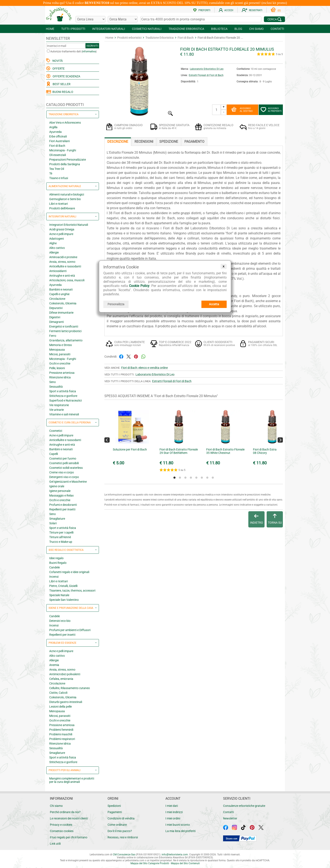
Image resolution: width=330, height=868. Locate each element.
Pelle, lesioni (57, 368)
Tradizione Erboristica (160, 38)
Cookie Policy (139, 286)
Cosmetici (56, 431)
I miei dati (172, 806)
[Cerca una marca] (123, 19)
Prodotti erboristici (129, 38)
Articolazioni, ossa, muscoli (67, 280)
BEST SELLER (61, 84)
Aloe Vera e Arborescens (65, 123)
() (276, 11)
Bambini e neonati (61, 289)
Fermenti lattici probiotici (65, 331)
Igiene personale (60, 491)
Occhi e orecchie (60, 363)
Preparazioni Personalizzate (68, 160)
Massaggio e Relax (61, 495)
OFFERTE (58, 69)
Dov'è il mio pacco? (120, 831)
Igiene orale (57, 486)
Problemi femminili (61, 730)
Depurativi (56, 308)
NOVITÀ (57, 61)
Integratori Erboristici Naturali (69, 225)
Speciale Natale (59, 595)
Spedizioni (114, 806)
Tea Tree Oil (57, 169)
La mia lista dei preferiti (180, 831)
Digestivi (55, 317)
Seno (53, 382)
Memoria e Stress (61, 345)
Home (109, 38)
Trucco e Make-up (61, 542)
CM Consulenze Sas (124, 855)
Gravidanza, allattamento (66, 340)
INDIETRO (257, 519)
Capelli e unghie (59, 294)
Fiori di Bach (57, 146)
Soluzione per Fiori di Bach (130, 449)
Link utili (55, 844)
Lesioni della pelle (61, 707)
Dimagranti (57, 322)
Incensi (54, 577)
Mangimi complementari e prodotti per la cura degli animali (72, 780)
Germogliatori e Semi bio (65, 199)
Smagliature (57, 519)
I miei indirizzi (174, 812)
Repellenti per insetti (62, 509)
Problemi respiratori (62, 739)
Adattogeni (57, 239)
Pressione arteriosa (62, 373)
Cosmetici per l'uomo (63, 458)
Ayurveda (55, 132)
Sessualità (56, 387)
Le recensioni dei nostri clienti (69, 818)
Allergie (54, 252)
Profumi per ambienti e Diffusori (70, 630)
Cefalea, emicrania (61, 679)
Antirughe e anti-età (62, 276)
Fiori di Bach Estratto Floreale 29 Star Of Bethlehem (179, 451)
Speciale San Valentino (64, 600)
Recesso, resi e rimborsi (123, 837)
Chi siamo (56, 806)
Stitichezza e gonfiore (63, 396)
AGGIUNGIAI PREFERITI (271, 110)
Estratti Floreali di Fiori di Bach (206, 75)
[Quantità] (216, 110)
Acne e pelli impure (61, 234)
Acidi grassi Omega (62, 229)
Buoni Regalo (58, 563)
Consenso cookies (62, 831)
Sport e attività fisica (63, 391)
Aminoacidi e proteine (63, 257)
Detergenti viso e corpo (64, 477)
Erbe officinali (58, 136)
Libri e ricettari (59, 204)
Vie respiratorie (59, 405)
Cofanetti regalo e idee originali (69, 572)
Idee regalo (56, 558)
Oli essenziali (58, 155)
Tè (51, 173)
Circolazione (57, 299)
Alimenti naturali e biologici (67, 194)
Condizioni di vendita (121, 818)
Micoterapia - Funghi (63, 150)
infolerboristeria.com (175, 855)
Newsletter (230, 818)
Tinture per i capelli (61, 532)
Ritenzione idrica (60, 377)
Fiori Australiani (59, 141)
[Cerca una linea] (90, 19)
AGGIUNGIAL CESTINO (242, 110)
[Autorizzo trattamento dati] (48, 51)
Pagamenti (115, 812)
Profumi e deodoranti (63, 505)
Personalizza (116, 304)
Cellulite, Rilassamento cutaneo (70, 688)
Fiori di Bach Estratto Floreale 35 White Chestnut (225, 451)
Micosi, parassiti (60, 354)
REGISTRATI (252, 10)
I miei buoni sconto (178, 825)
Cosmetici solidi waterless (66, 468)
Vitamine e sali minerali (64, 414)
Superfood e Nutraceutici (65, 400)
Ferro (53, 336)
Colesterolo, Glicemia (63, 303)
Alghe (53, 243)
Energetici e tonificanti (64, 326)
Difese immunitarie (61, 313)
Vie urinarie (57, 410)
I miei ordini (173, 818)
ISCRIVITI (92, 46)
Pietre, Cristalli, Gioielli (63, 586)
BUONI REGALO (60, 92)
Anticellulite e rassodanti (65, 266)
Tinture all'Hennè (60, 537)
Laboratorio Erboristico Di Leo (207, 69)
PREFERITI (202, 10)
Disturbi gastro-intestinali (66, 702)
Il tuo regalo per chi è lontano (69, 837)
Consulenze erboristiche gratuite (244, 806)
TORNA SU (275, 519)
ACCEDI (226, 10)
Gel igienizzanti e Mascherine (68, 482)
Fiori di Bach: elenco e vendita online (144, 368)
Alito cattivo (57, 248)
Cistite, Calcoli (58, 693)
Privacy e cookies (61, 825)
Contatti (228, 812)
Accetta (214, 304)
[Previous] (107, 440)
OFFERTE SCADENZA (66, 76)
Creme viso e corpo (62, 472)
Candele (55, 567)
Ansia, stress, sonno (62, 262)
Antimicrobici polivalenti (65, 674)
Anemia (54, 665)
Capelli (54, 454)
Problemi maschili (61, 734)
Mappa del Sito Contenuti (185, 863)
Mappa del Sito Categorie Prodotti (150, 863)
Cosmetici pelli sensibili (64, 463)
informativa (89, 51)
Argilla (53, 127)
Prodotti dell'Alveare (62, 208)
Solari (53, 523)
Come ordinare (117, 825)
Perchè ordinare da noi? (65, 812)
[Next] (280, 440)
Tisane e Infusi (59, 178)
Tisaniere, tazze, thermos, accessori (72, 591)
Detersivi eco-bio (60, 621)
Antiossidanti (58, 271)
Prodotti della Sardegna (65, 164)
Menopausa (57, 350)
